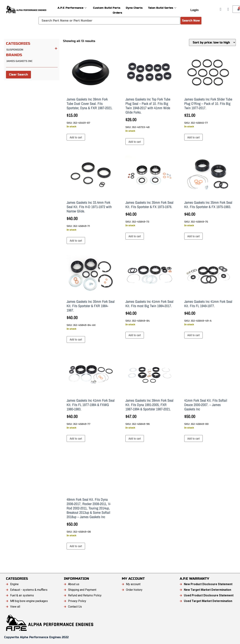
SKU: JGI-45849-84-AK (91, 293)
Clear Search (18, 75)
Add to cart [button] (76, 137)
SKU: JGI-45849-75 (208, 191)
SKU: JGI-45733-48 (149, 93)
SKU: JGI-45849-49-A (208, 290)
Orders (117, 13)
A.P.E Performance (72, 8)
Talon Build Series (162, 8)
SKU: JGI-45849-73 (149, 191)
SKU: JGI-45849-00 (208, 392)
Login (194, 10)
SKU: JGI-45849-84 (149, 290)
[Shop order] (212, 42)
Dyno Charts (134, 8)
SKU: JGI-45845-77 (208, 90)
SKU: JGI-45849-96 (149, 392)
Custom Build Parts (107, 8)
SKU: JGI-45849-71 (91, 194)
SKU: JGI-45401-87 (91, 90)
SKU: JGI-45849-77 (91, 392)
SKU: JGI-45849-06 (91, 495)
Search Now (191, 21)
